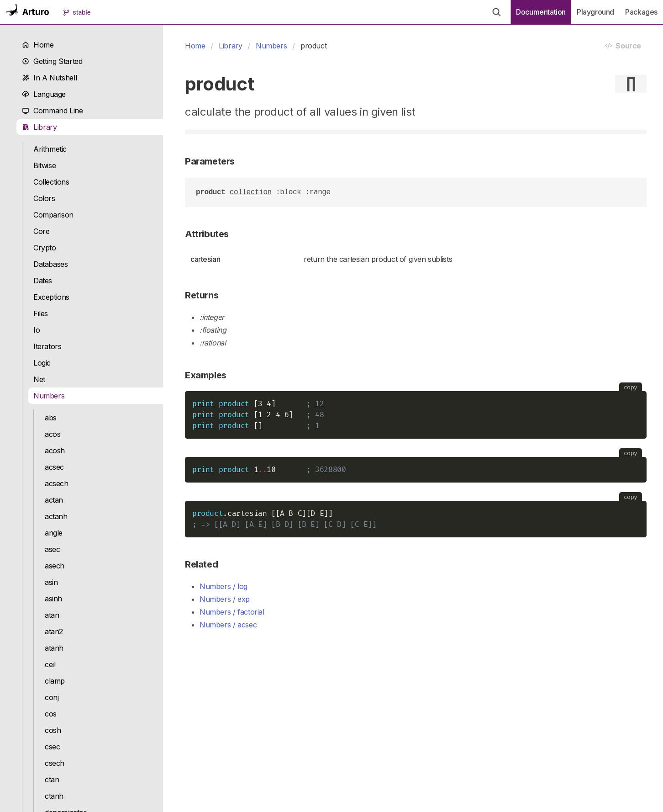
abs (51, 418)
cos (51, 714)
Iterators (47, 346)
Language (44, 94)
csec (52, 747)
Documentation (541, 12)
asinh (53, 599)
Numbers (49, 396)
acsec (54, 467)
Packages (641, 12)
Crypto (45, 248)
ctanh (54, 796)
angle (54, 533)
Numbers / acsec (228, 625)
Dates (43, 281)
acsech (57, 483)
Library (39, 127)
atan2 (54, 632)
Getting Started (52, 61)
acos (53, 434)
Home (38, 45)
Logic (42, 363)
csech (55, 763)
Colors (44, 198)
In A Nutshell (49, 78)
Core (41, 231)
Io (37, 330)
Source (623, 46)
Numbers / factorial (232, 612)
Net (39, 379)
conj (52, 697)
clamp (55, 681)
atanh (54, 648)
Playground (595, 12)
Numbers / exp (225, 599)
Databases (51, 264)
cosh (53, 730)
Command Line (53, 111)
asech (55, 566)
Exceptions (51, 297)
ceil (50, 664)
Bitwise (45, 165)
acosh (55, 451)
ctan (52, 780)
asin (51, 582)
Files (41, 313)
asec (52, 549)
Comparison (53, 215)
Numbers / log (224, 586)
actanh (56, 516)
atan (52, 615)
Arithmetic (50, 149)
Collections (51, 182)
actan (54, 500)
